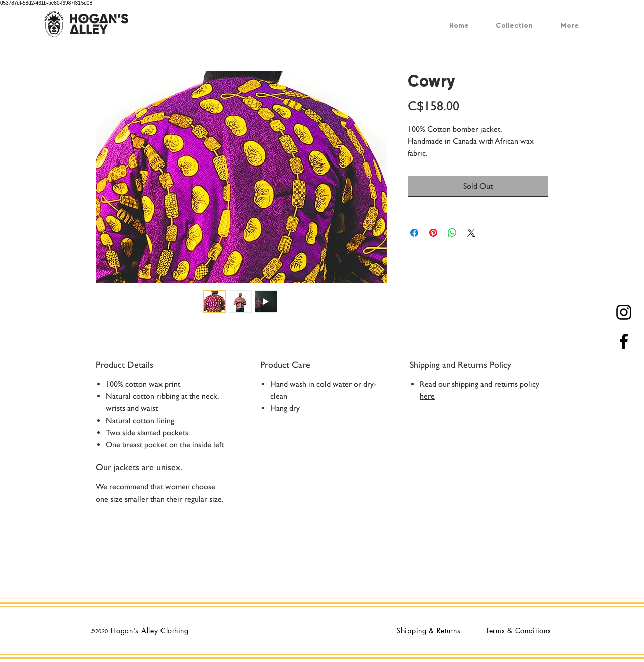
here (427, 396)
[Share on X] (471, 233)
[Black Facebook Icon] (624, 341)
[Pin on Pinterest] (433, 233)
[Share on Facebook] (414, 233)
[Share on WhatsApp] (452, 233)
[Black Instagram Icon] (624, 312)
